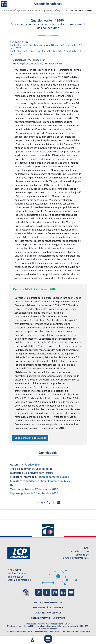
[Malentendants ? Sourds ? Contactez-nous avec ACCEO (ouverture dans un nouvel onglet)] (25, 592)
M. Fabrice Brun (31, 465)
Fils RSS (85, 626)
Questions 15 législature (14, 10)
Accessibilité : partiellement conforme (40, 626)
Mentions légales (15, 626)
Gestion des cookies (48, 629)
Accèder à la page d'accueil (4, 4)
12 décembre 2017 (46, 489)
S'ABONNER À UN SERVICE (47, 613)
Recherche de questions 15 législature (48, 10)
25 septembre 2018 (46, 493)
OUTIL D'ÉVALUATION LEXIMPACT (47, 618)
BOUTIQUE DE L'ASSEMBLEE (47, 603)
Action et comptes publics (53, 477)
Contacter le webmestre (69, 626)
